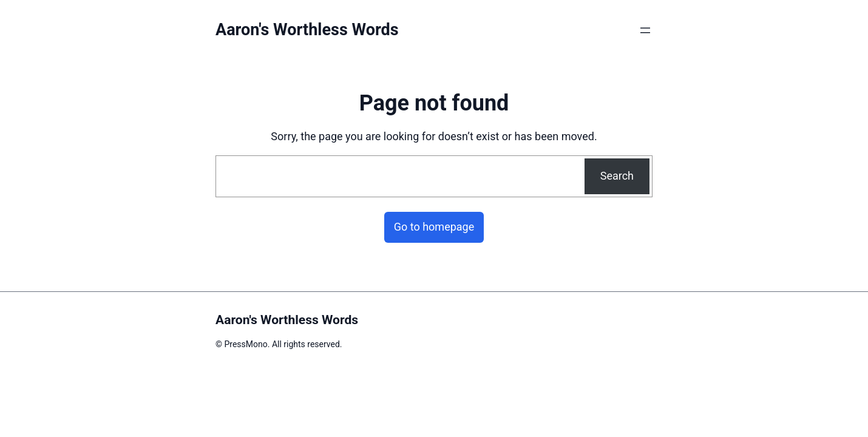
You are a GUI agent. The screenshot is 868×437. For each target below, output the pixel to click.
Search (617, 176)
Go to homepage (434, 227)
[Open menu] (645, 30)
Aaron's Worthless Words (307, 30)
